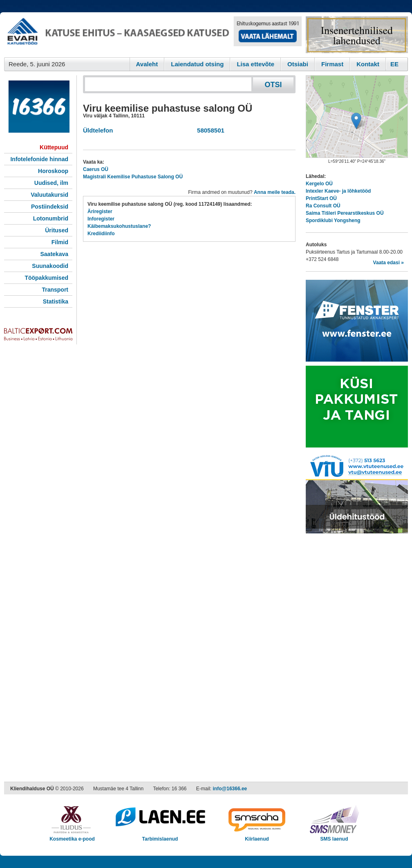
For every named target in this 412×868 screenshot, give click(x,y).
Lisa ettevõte (255, 64)
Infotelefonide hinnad (39, 159)
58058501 (209, 130)
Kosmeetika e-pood (72, 836)
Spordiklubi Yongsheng (333, 220)
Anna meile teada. (275, 192)
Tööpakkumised (46, 278)
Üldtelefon (98, 130)
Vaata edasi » (388, 263)
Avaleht (147, 64)
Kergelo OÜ (319, 184)
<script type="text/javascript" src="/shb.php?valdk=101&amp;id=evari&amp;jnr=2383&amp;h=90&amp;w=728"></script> (153, 35)
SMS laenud (334, 836)
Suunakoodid (50, 266)
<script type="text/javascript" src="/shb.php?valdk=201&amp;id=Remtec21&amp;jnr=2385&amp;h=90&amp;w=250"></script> (357, 35)
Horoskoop (53, 171)
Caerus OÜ (96, 169)
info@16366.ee (230, 789)
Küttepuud (54, 147)
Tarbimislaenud (160, 836)
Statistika (56, 301)
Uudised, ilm (51, 183)
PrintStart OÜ (321, 198)
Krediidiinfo (101, 234)
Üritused (57, 230)
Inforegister (101, 219)
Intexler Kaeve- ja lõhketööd (338, 191)
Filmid (60, 242)
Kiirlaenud (257, 836)
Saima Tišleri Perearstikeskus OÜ (345, 213)
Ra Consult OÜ (323, 206)
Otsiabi (298, 64)
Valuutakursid (49, 195)
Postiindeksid (50, 207)
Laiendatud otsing (197, 64)
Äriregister (100, 211)
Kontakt (368, 64)
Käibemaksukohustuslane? (119, 226)
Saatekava (54, 254)
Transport (55, 290)
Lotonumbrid (51, 218)
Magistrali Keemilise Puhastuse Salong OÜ (133, 177)
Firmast (332, 64)
